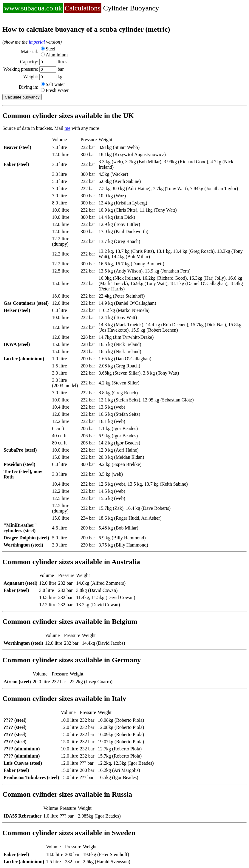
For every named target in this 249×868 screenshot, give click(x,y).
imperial (37, 42)
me (67, 128)
